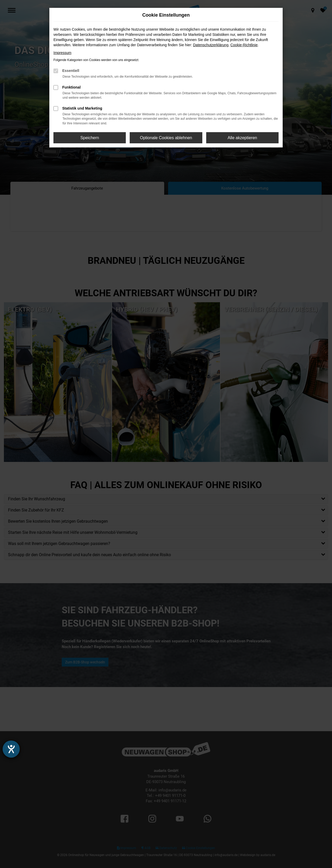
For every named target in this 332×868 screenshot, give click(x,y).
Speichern (90, 138)
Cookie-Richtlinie (244, 45)
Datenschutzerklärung (211, 45)
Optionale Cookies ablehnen (166, 138)
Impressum (62, 53)
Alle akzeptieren (242, 138)
